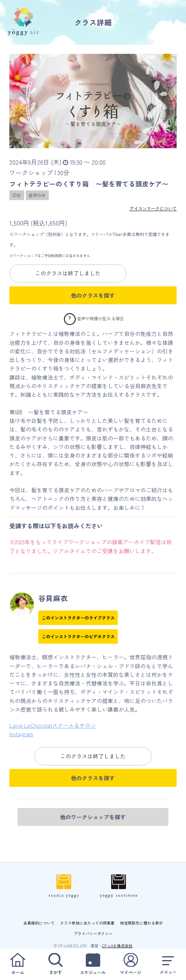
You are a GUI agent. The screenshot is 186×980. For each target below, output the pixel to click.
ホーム (18, 964)
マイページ (130, 964)
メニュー (168, 964)
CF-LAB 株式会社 (117, 945)
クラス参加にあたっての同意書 (87, 923)
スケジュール (93, 964)
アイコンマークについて (153, 208)
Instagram (21, 734)
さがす (55, 964)
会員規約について (39, 923)
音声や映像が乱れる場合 (100, 318)
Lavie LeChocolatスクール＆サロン (53, 725)
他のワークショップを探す (93, 817)
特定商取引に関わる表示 (142, 923)
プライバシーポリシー (93, 933)
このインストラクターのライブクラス (78, 618)
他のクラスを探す (93, 295)
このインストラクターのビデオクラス (78, 636)
